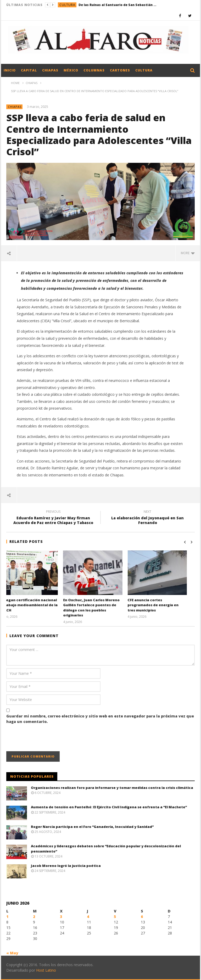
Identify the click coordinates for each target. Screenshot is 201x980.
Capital (29, 70)
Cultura (67, 5)
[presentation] (46, 738)
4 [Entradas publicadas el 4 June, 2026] (88, 917)
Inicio (10, 70)
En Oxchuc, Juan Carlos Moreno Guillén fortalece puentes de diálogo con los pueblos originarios (99, 608)
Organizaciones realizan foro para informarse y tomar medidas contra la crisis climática (112, 788)
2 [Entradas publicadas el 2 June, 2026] (34, 917)
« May (12, 953)
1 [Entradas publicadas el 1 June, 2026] (7, 917)
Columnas (94, 70)
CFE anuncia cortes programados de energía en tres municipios (161, 605)
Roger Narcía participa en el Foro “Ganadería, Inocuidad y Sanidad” (92, 827)
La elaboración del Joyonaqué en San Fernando (148, 518)
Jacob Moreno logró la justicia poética (66, 866)
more (188, 253)
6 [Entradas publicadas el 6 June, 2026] (142, 917)
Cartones (120, 70)
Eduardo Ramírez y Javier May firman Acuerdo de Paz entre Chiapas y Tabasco (53, 518)
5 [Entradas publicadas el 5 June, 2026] (115, 917)
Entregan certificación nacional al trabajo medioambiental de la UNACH (36, 605)
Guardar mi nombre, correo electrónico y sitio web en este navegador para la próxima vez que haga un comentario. (100, 719)
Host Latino (46, 970)
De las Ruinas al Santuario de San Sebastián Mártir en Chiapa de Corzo (118, 5)
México (71, 70)
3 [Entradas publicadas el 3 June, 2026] (61, 917)
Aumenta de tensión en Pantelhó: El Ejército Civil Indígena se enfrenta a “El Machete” (109, 807)
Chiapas (50, 70)
